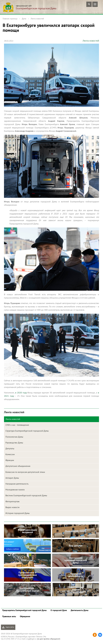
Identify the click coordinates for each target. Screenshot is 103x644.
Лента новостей (37, 19)
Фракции (10, 460)
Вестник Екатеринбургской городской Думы (26, 495)
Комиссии (10, 454)
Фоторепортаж (12, 501)
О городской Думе (59, 610)
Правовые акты (9, 616)
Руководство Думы (14, 443)
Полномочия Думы (14, 437)
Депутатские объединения (18, 466)
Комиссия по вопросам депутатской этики (25, 472)
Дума (24, 19)
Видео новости (12, 507)
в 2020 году (21, 393)
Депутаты (10, 448)
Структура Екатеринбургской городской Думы (27, 431)
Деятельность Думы (80, 610)
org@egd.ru (31, 639)
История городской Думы (18, 513)
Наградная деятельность (17, 484)
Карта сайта (8, 627)
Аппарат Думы (12, 478)
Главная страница (10, 19)
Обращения (25, 616)
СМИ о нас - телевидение (17, 425)
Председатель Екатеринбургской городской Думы (24, 610)
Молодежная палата (15, 490)
